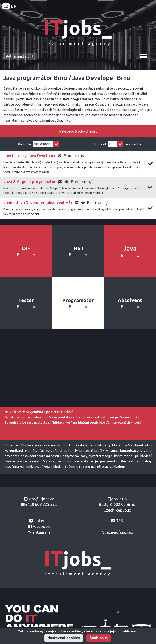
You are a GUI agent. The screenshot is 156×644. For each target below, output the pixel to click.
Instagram (41, 532)
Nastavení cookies (64, 638)
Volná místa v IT (20, 56)
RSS (119, 521)
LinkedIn (41, 521)
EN (14, 6)
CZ (6, 6)
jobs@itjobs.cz (41, 499)
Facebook (41, 526)
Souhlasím (99, 638)
